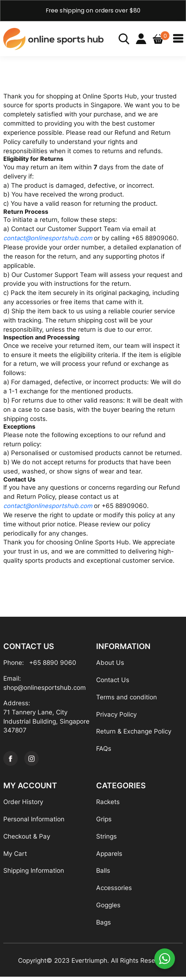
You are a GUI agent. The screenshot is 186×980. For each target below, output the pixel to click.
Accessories (114, 891)
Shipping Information (34, 874)
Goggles (108, 908)
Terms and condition (127, 700)
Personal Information (34, 822)
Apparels (109, 857)
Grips (104, 822)
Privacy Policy (116, 717)
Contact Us (113, 682)
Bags (103, 925)
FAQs (104, 752)
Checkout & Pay (27, 839)
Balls (103, 874)
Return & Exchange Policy (134, 734)
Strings (106, 839)
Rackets (108, 805)
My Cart (15, 857)
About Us (110, 665)
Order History (23, 805)
